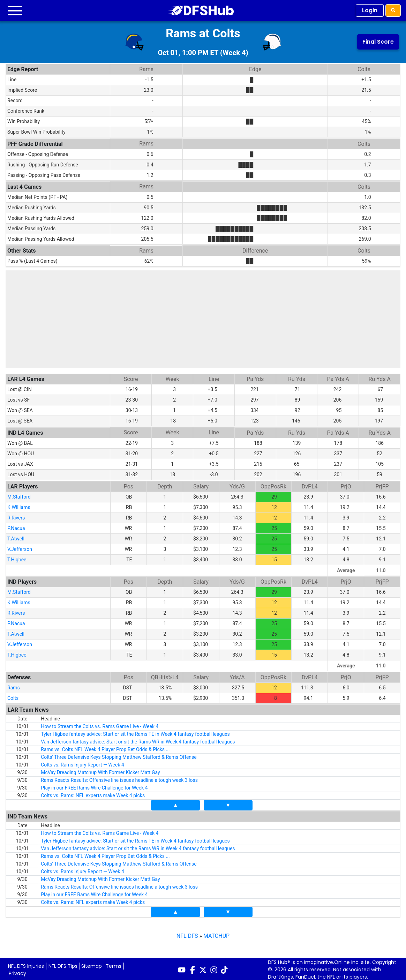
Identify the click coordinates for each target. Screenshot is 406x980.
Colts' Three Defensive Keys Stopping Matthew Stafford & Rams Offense (119, 755)
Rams (14, 686)
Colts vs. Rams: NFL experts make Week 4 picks (93, 793)
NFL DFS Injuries (26, 964)
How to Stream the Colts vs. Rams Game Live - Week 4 (100, 724)
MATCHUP (216, 934)
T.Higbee (17, 558)
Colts (13, 696)
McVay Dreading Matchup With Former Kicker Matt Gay (100, 770)
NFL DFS (187, 934)
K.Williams (19, 505)
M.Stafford (19, 495)
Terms (114, 964)
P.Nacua (16, 526)
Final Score (378, 42)
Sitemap (92, 964)
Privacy (17, 971)
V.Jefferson (20, 547)
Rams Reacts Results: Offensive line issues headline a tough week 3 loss (119, 778)
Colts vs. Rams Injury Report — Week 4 (82, 763)
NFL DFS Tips (63, 964)
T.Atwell (16, 537)
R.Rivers (16, 516)
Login (370, 10)
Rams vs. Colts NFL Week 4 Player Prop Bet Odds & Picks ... (105, 747)
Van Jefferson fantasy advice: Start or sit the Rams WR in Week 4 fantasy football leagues (138, 740)
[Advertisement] (203, 319)
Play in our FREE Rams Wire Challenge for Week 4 (94, 786)
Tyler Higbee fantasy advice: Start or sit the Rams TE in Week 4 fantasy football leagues (135, 732)
